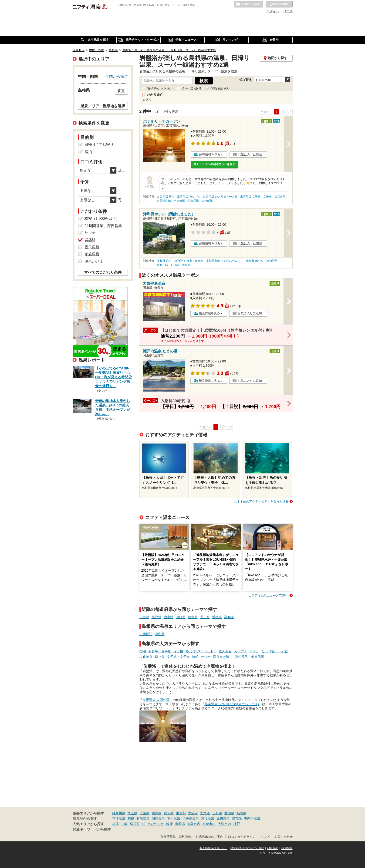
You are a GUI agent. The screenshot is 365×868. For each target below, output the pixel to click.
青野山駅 (162, 265)
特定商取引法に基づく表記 (247, 848)
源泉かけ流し (223, 657)
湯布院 (237, 818)
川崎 (124, 824)
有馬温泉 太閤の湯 (156, 700)
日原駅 (175, 265)
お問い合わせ (284, 837)
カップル (241, 651)
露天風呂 (225, 651)
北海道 (205, 813)
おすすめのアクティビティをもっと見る (261, 501)
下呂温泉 (174, 818)
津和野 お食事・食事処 (189, 261)
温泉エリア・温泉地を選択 (103, 106)
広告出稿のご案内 (211, 837)
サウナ (206, 657)
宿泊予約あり (220, 88)
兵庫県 (157, 813)
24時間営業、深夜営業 (103, 226)
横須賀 (135, 824)
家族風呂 (92, 254)
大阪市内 (194, 824)
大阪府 (193, 813)
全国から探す (117, 76)
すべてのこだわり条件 (103, 272)
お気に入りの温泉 (249, 4)
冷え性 (178, 651)
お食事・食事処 (160, 651)
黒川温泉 (223, 818)
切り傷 (160, 657)
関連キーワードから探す (92, 829)
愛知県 (229, 813)
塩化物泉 (146, 657)
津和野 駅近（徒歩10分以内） (225, 261)
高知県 (229, 617)
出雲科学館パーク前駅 (171, 201)
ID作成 (288, 11)
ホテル (254, 651)
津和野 (160, 634)
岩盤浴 (90, 240)
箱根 (131, 818)
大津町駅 (207, 201)
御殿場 (180, 824)
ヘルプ (265, 837)
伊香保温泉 (191, 818)
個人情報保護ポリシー (213, 848)
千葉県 (145, 813)
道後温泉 (208, 818)
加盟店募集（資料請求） (177, 837)
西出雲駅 (193, 201)
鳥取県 (156, 617)
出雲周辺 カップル (189, 197)
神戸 (237, 824)
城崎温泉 (158, 818)
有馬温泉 (143, 818)
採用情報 (287, 848)
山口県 (181, 617)
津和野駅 (272, 261)
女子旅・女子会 (178, 657)
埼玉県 (132, 813)
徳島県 (193, 617)
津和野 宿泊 (164, 261)
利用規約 (273, 848)
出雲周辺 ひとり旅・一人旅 (220, 197)
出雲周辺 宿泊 (166, 197)
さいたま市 (156, 824)
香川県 (205, 617)
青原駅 (186, 265)
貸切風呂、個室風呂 (250, 657)
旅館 (195, 657)
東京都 (181, 813)
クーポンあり (192, 88)
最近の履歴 (279, 4)
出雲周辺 (146, 634)
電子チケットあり (160, 88)
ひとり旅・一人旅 (275, 651)
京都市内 (209, 824)
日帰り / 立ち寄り (99, 145)
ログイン (273, 11)
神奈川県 (119, 813)
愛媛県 (217, 617)
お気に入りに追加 (250, 155)
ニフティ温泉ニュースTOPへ (268, 595)
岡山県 (169, 617)
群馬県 (169, 813)
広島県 (144, 617)
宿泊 (143, 651)
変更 (121, 91)
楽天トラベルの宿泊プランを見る (214, 164)
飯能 (169, 824)
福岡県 (241, 813)
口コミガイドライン (242, 837)
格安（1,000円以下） (201, 651)
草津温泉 (119, 818)
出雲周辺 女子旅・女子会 (256, 197)
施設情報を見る (210, 155)
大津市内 (224, 824)
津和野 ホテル (255, 261)
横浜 (115, 824)
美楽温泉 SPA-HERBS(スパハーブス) (232, 704)
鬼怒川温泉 (252, 818)
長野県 (217, 813)
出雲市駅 (280, 197)
